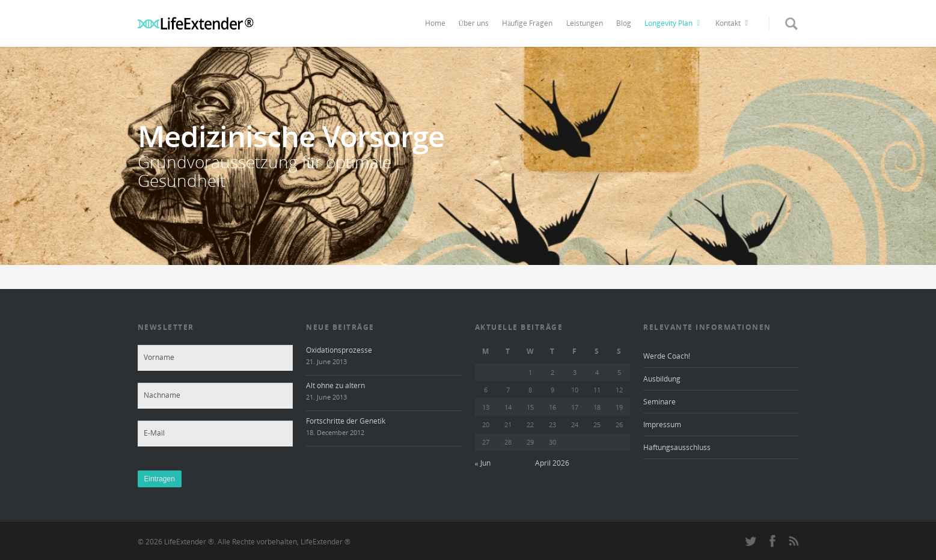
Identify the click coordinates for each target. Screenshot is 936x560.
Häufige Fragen (527, 23)
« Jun (483, 463)
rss (794, 541)
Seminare (659, 402)
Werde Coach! (667, 356)
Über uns (474, 23)
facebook (772, 541)
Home (435, 23)
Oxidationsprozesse (339, 350)
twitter (751, 541)
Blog (624, 23)
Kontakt (733, 23)
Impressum (662, 425)
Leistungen (585, 23)
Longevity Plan (674, 23)
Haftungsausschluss (677, 447)
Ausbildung (662, 379)
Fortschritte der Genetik (346, 421)
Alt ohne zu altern (335, 385)
